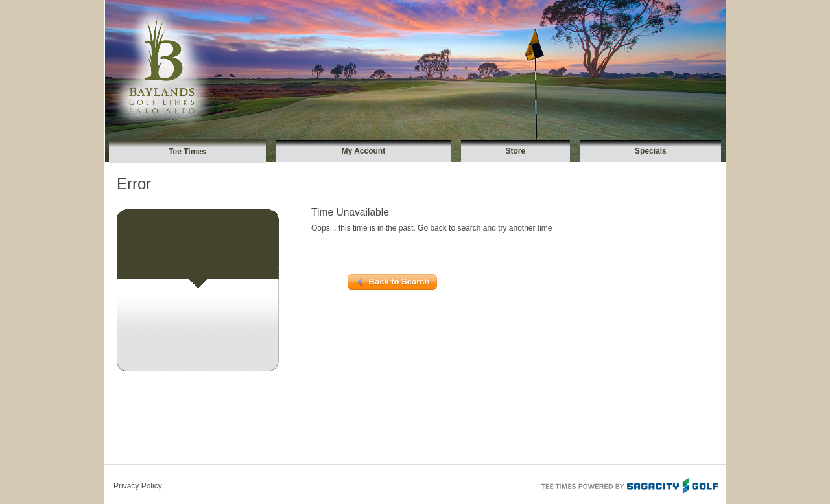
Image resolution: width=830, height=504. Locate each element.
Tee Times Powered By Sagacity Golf (629, 485)
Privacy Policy (138, 486)
